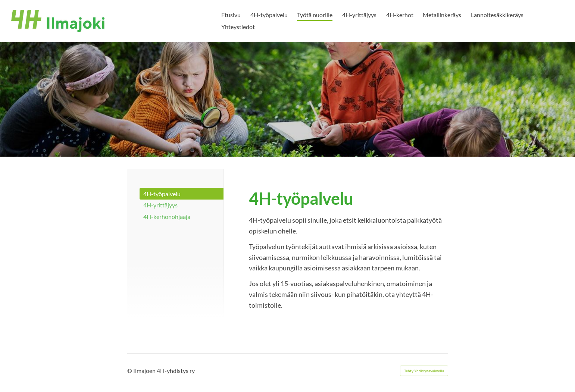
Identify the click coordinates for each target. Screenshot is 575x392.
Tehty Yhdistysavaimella (424, 371)
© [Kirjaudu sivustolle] (130, 371)
